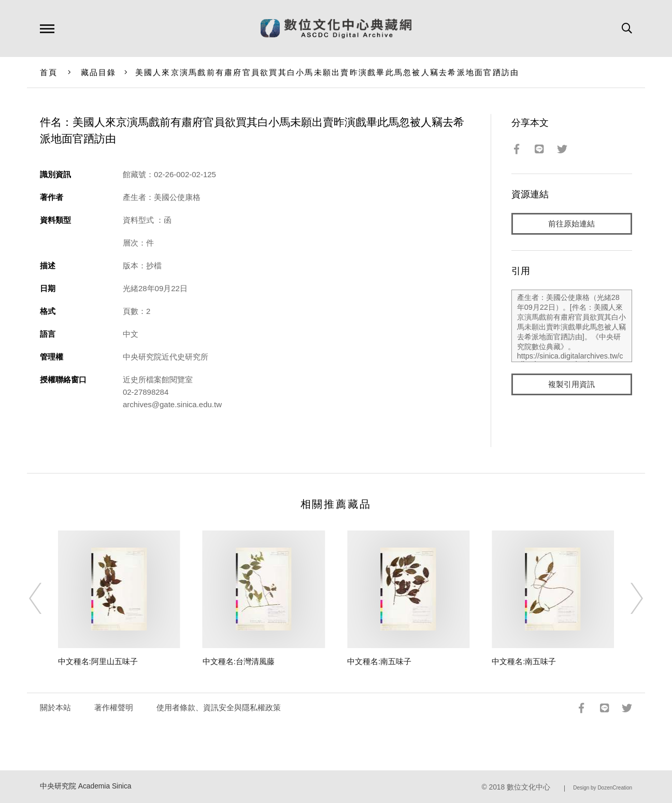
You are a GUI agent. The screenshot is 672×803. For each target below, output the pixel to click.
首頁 (49, 72)
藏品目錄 (99, 72)
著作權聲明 (114, 707)
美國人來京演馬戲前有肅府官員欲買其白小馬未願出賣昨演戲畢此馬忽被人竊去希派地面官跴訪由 (327, 72)
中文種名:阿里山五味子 (98, 661)
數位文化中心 (528, 787)
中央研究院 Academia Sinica (86, 786)
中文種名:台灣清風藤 (239, 661)
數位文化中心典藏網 (336, 28)
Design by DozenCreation (603, 788)
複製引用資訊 (571, 384)
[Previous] (45, 598)
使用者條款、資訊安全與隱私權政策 (219, 707)
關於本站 (55, 707)
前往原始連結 (571, 224)
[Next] (627, 598)
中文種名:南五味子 (379, 661)
